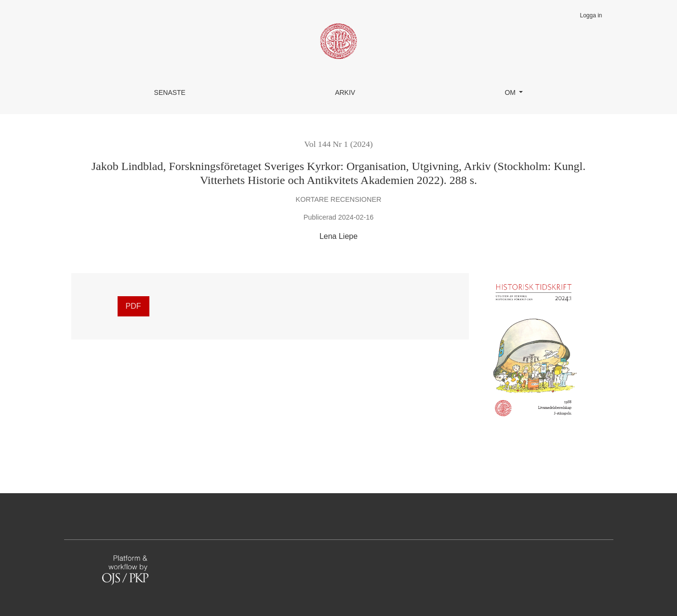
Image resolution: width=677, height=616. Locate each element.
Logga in (591, 15)
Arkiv (345, 92)
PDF (133, 306)
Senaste (170, 92)
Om (511, 92)
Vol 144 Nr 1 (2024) (338, 144)
